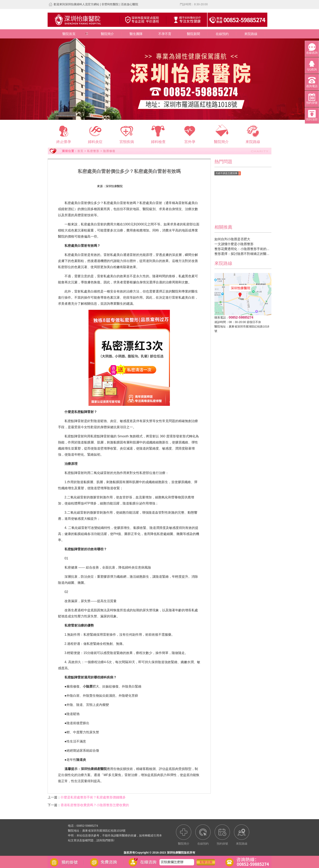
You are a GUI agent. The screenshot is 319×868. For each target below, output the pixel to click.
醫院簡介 (107, 34)
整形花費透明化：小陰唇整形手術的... (242, 249)
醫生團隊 (136, 34)
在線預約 (222, 34)
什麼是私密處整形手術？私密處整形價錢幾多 (93, 797)
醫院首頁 (69, 34)
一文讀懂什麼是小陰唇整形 (234, 244)
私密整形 (93, 151)
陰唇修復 (109, 151)
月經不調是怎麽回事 (226, 173)
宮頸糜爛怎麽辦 (172, 862)
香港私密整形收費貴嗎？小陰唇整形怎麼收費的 (95, 805)
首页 (80, 151)
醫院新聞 (193, 34)
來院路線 (251, 34)
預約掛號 (152, 186)
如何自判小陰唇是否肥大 (232, 239)
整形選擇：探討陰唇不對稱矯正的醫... (242, 254)
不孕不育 (165, 34)
